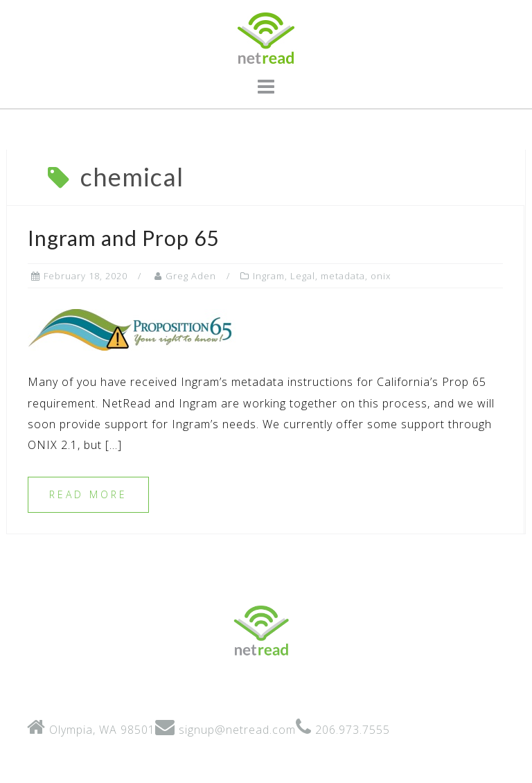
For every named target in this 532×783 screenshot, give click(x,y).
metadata (343, 276)
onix (381, 276)
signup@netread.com (237, 730)
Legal (303, 276)
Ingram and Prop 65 (123, 238)
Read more (88, 494)
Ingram (269, 276)
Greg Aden (191, 276)
